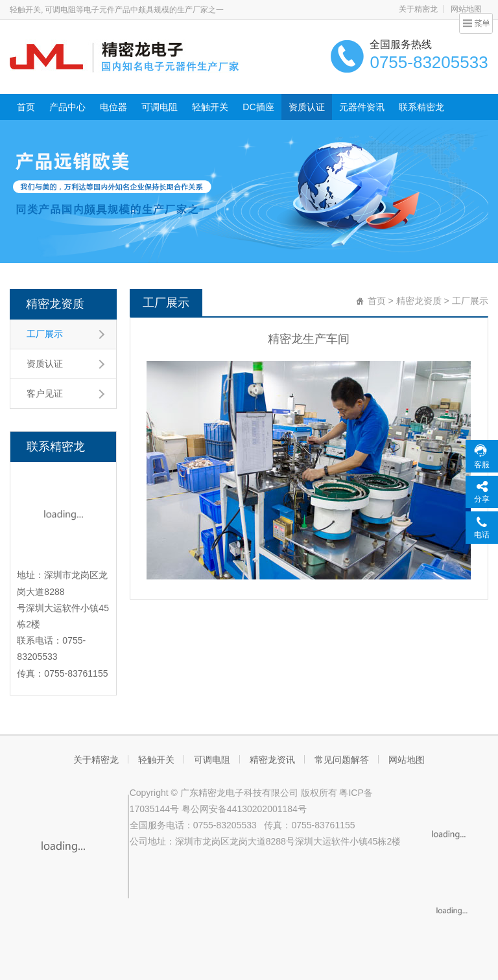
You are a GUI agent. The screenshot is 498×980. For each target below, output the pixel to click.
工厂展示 (45, 334)
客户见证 (45, 393)
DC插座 (258, 107)
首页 (26, 107)
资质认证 (307, 107)
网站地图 (407, 760)
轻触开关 (210, 107)
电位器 (113, 107)
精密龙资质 (55, 304)
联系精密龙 (421, 107)
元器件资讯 (362, 107)
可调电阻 (160, 107)
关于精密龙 (418, 9)
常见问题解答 (342, 760)
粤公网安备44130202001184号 (244, 809)
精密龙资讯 (272, 760)
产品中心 (67, 107)
